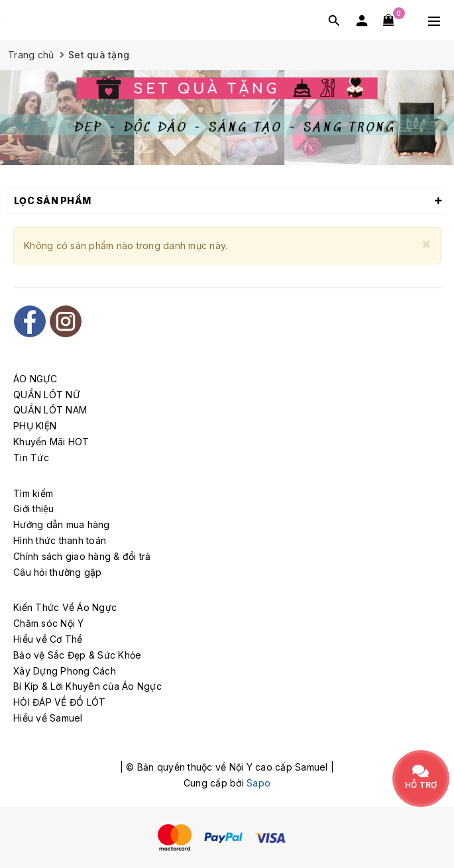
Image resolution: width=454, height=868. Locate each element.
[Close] (426, 244)
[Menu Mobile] (434, 20)
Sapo (258, 783)
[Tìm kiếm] (334, 20)
